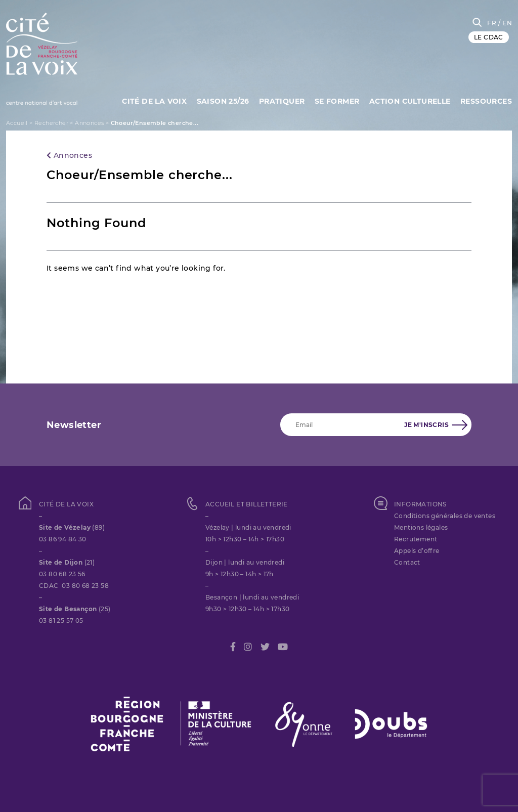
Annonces (89, 123)
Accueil (17, 123)
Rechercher (51, 123)
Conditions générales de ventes (445, 516)
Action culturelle (410, 101)
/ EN (505, 23)
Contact (407, 562)
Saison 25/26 (223, 101)
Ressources (486, 101)
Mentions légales (421, 527)
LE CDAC (489, 37)
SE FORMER (337, 101)
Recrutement (416, 539)
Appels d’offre (417, 551)
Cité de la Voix (154, 101)
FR (492, 23)
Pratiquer (282, 101)
